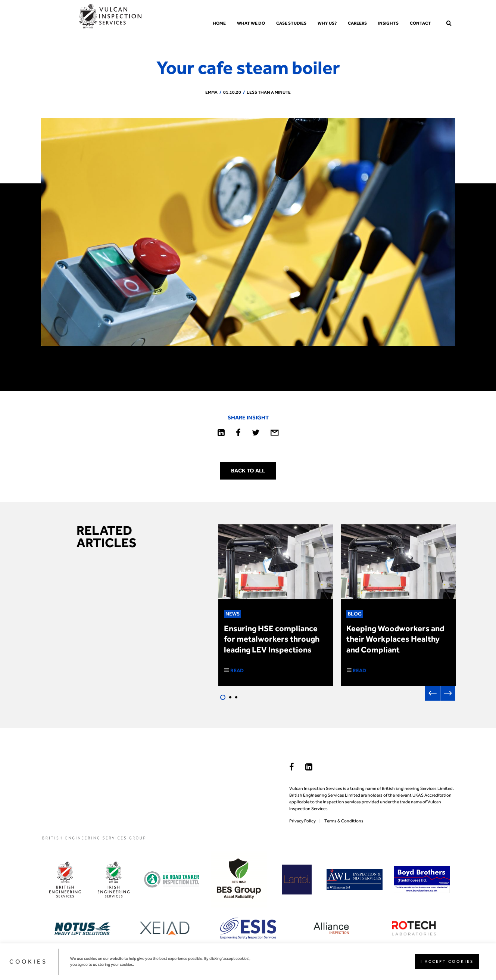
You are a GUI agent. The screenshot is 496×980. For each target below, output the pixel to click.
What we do (251, 23)
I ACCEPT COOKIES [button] (447, 962)
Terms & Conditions (344, 821)
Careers (357, 23)
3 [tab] (236, 697)
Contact (420, 23)
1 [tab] (223, 697)
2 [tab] (230, 697)
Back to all (248, 471)
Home (219, 23)
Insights (388, 23)
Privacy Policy (302, 821)
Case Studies (291, 23)
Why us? (327, 23)
